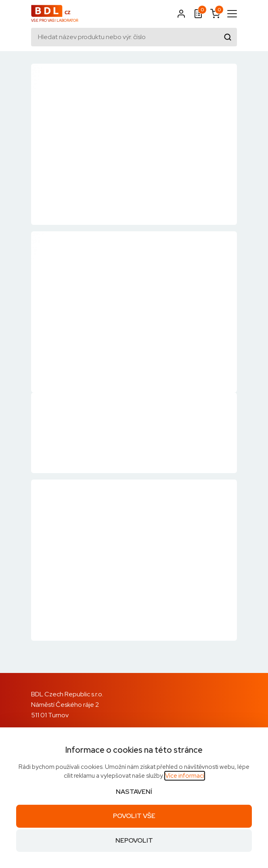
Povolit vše (134, 816)
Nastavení (134, 792)
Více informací (185, 776)
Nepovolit (134, 840)
